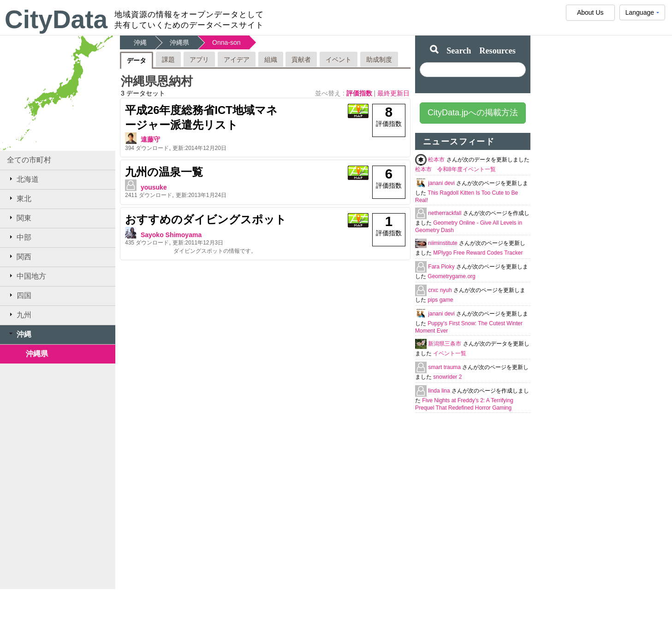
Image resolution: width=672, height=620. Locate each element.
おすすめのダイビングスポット (206, 219)
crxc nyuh (441, 290)
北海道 (23, 179)
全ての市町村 (29, 160)
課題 (168, 60)
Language (642, 15)
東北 (19, 198)
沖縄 (19, 334)
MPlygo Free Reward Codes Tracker (478, 253)
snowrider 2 (447, 377)
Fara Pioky (442, 267)
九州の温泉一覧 (164, 172)
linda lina (440, 391)
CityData (56, 19)
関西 (19, 256)
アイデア (237, 60)
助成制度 (379, 60)
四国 (19, 295)
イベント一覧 (450, 353)
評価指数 (360, 93)
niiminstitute (443, 243)
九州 (19, 315)
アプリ (199, 60)
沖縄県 (37, 354)
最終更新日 (393, 93)
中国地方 (27, 276)
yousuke (154, 187)
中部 (19, 237)
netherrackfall (445, 213)
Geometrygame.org (451, 276)
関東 (19, 218)
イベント (339, 60)
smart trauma (445, 367)
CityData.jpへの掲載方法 (473, 113)
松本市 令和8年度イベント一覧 (455, 169)
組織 (271, 60)
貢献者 (301, 60)
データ (137, 60)
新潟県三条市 (445, 344)
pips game (440, 300)
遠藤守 (150, 139)
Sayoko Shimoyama (171, 235)
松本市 (437, 160)
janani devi (442, 183)
